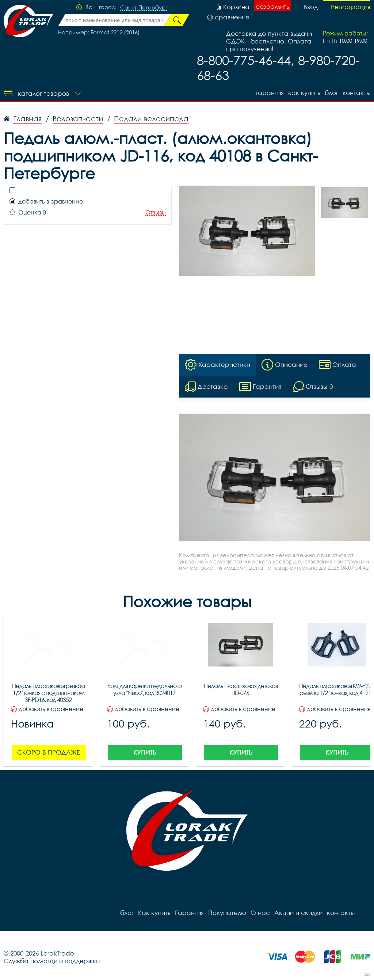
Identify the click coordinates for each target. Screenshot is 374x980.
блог (331, 93)
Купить (145, 752)
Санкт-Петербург (144, 8)
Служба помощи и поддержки (52, 961)
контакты (356, 93)
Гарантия (270, 93)
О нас (260, 913)
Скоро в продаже (49, 752)
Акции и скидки (298, 913)
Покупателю (227, 913)
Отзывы (156, 212)
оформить (272, 6)
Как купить (304, 93)
